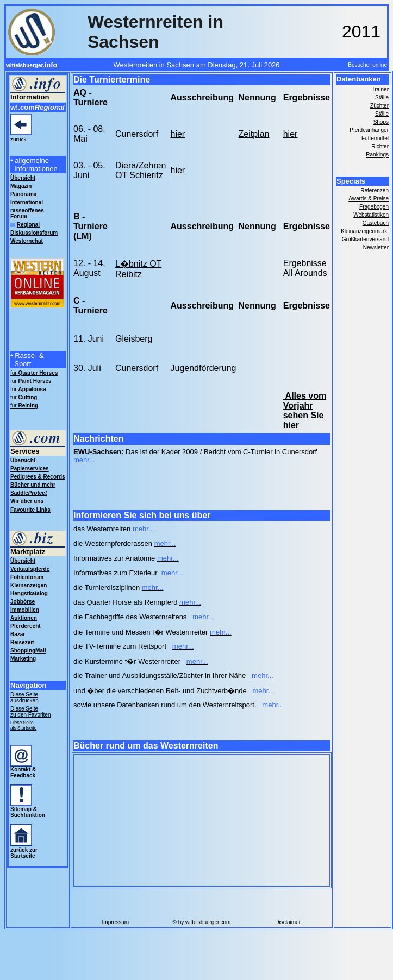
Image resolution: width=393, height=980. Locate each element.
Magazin (21, 186)
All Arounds (305, 273)
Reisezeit (22, 642)
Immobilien (25, 610)
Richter (380, 146)
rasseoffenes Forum (27, 213)
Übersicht (23, 460)
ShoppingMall (28, 651)
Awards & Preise (369, 199)
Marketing (23, 659)
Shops (381, 122)
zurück (18, 139)
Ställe (382, 98)
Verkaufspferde (30, 569)
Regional (28, 225)
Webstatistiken (371, 215)
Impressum (116, 922)
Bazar (18, 634)
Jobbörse (23, 602)
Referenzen (375, 190)
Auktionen (24, 618)
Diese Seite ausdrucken (24, 698)
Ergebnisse (305, 263)
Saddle (29, 493)
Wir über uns (27, 501)
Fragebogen (374, 207)
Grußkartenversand (365, 239)
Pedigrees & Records (38, 477)
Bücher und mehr (33, 485)
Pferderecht (26, 626)
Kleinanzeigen (29, 585)
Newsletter (376, 247)
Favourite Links (30, 510)
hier (178, 134)
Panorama (23, 194)
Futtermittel (375, 138)
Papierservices (30, 469)
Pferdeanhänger (369, 130)
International (27, 202)
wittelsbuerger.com (208, 922)
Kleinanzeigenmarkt (365, 231)
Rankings (377, 155)
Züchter (379, 106)
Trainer (380, 89)
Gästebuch (376, 223)
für (34, 373)
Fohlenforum (27, 577)
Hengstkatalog (29, 593)
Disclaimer (288, 922)
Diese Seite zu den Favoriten (31, 712)
